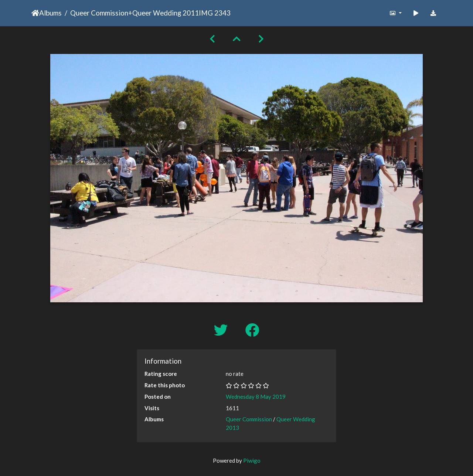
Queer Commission (99, 13)
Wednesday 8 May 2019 (256, 397)
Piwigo (252, 460)
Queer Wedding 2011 (166, 13)
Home (35, 13)
